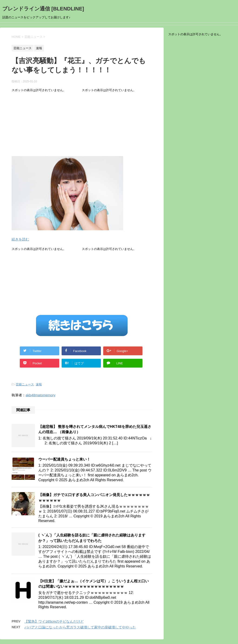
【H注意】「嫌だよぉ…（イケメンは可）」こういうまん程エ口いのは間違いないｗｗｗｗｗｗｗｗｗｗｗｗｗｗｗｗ (94, 584)
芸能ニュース (25, 384)
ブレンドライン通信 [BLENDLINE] (43, 9)
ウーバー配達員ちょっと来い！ (64, 459)
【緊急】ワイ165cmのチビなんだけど (54, 621)
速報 (39, 384)
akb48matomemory (40, 395)
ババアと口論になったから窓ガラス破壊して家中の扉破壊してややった (80, 627)
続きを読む (20, 239)
